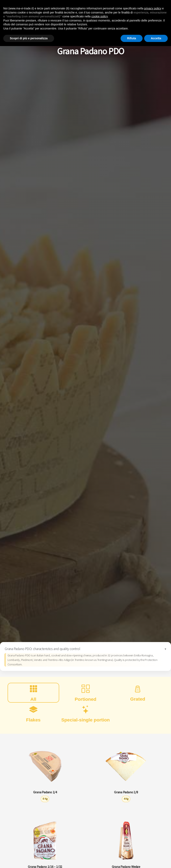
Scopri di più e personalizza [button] (29, 38)
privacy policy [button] (153, 8)
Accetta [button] (156, 38)
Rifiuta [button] (132, 38)
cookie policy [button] (99, 16)
